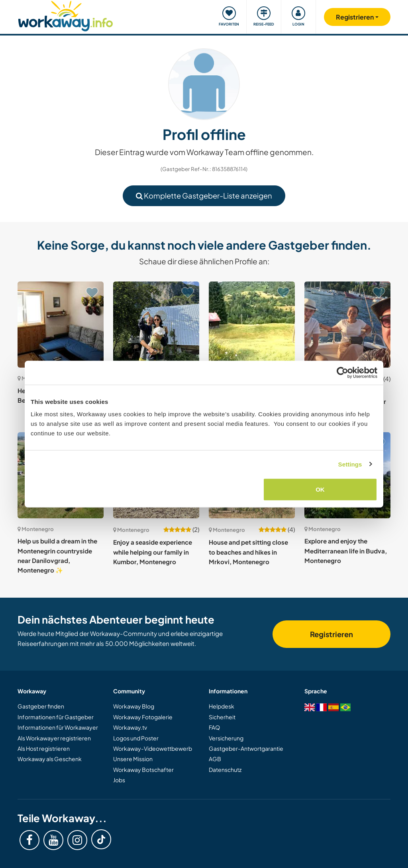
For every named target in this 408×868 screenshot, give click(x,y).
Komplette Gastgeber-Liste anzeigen (204, 196)
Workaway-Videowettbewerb (153, 748)
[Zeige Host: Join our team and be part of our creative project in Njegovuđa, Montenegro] (156, 325)
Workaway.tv (130, 727)
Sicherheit (222, 717)
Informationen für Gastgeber (56, 717)
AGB (215, 759)
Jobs (119, 780)
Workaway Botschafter (143, 770)
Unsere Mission (133, 759)
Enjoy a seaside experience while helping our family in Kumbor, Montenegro (153, 552)
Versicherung (226, 738)
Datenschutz (225, 770)
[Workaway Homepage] (66, 15)
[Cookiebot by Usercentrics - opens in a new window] (342, 372)
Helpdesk (222, 706)
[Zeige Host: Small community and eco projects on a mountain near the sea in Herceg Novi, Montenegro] (347, 325)
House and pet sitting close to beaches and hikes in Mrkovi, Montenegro (248, 552)
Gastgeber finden (41, 706)
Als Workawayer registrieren (54, 738)
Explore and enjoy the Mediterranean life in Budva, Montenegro (346, 551)
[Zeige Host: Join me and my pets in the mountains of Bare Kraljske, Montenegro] (252, 325)
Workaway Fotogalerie (143, 717)
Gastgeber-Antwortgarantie (246, 748)
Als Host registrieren (44, 748)
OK (320, 489)
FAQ (214, 727)
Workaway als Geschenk (50, 759)
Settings (350, 464)
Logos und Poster (136, 738)
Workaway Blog (134, 706)
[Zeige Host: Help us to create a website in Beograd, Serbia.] (61, 325)
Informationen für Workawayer (58, 727)
